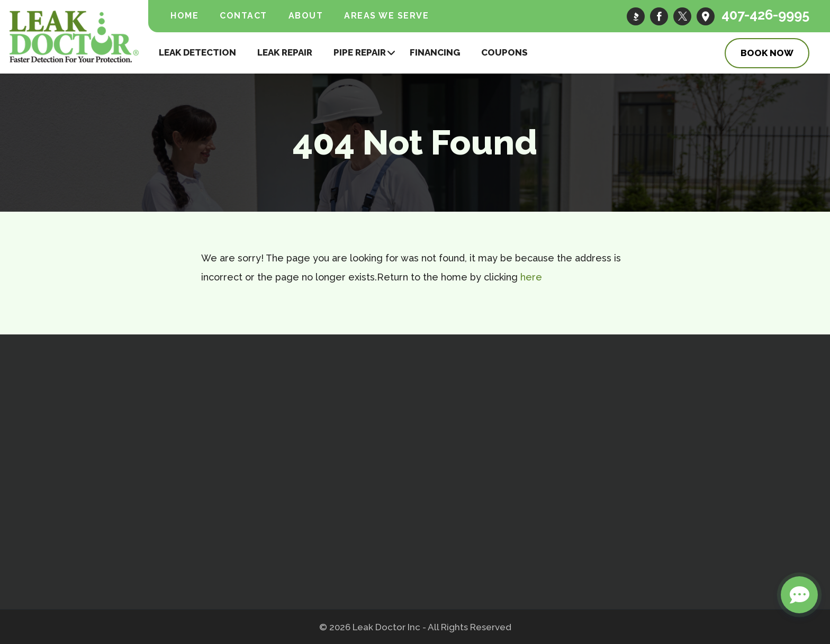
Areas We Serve (386, 16)
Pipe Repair (360, 52)
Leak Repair (285, 52)
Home (184, 16)
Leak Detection (197, 52)
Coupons (504, 52)
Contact (243, 16)
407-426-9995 (760, 16)
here (531, 276)
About (306, 16)
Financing (435, 52)
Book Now (767, 52)
